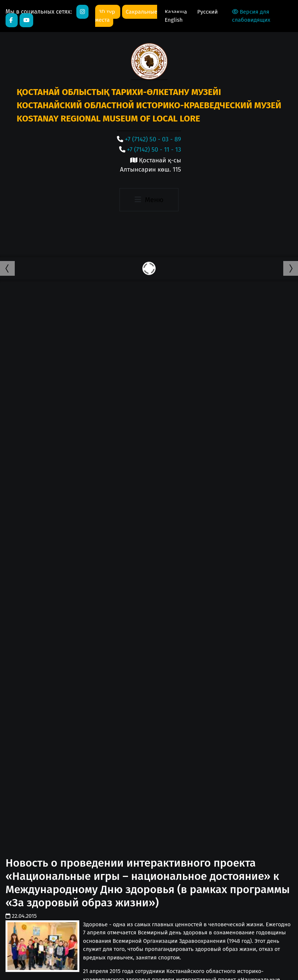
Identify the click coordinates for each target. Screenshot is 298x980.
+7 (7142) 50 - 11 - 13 (154, 150)
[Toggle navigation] (149, 200)
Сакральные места (126, 16)
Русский (208, 12)
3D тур (108, 12)
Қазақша (176, 12)
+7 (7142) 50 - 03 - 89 (153, 139)
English (174, 20)
